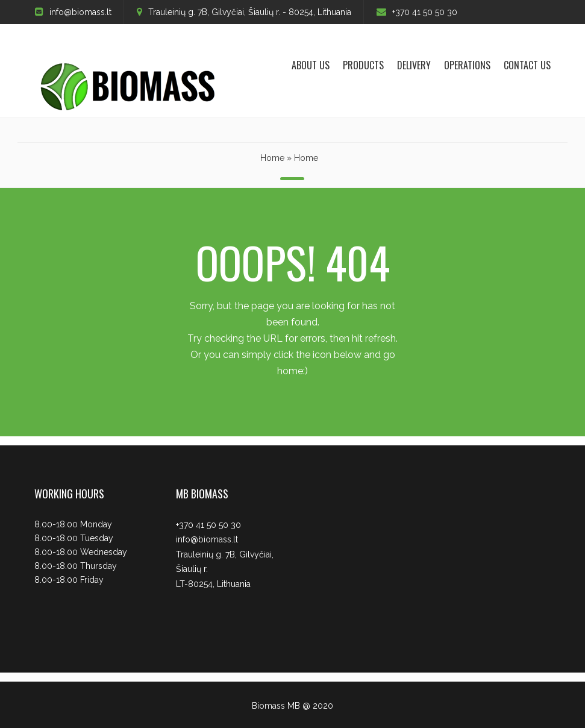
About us (311, 65)
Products (363, 65)
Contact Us (527, 65)
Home (272, 158)
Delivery (414, 65)
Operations (467, 65)
